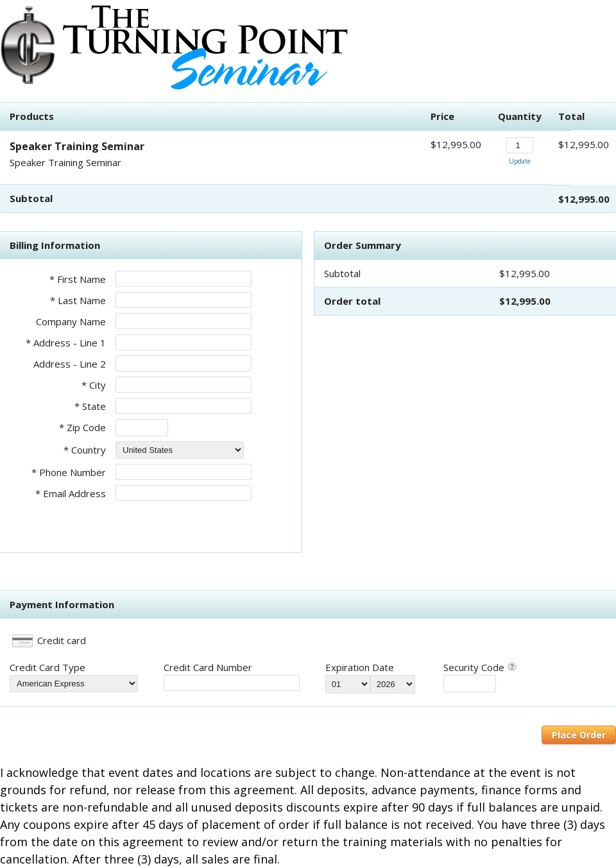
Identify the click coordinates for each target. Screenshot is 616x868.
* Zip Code (82, 427)
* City (94, 385)
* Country (85, 450)
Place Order (579, 735)
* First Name (78, 279)
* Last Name (78, 300)
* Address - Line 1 (66, 343)
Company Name (71, 321)
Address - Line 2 (70, 364)
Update (520, 161)
